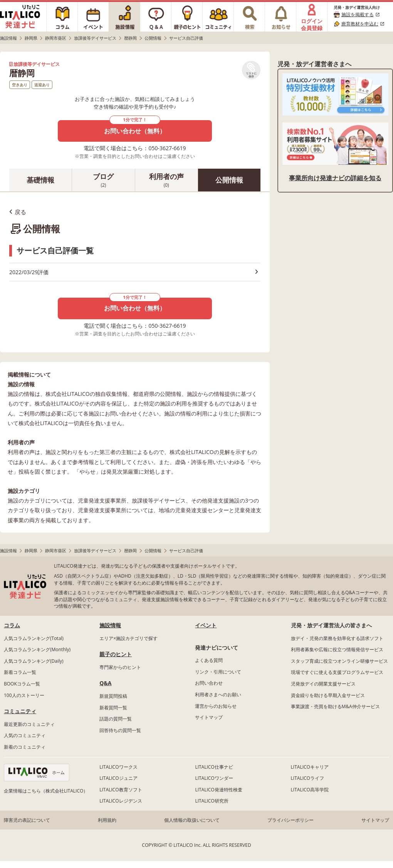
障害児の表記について (27, 820)
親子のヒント (116, 654)
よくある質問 (209, 660)
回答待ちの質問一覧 (120, 730)
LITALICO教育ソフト (121, 790)
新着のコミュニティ (25, 747)
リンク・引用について (218, 672)
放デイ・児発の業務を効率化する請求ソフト (337, 638)
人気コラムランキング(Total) (34, 638)
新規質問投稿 (113, 696)
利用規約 (107, 820)
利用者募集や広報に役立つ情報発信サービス (337, 649)
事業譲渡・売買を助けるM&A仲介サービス (335, 706)
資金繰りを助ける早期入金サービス (328, 695)
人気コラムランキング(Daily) (34, 661)
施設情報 (110, 625)
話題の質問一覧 (116, 719)
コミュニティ (20, 711)
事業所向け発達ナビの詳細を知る (335, 178)
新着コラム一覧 (20, 672)
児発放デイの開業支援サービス (323, 684)
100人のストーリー (24, 695)
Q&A (105, 683)
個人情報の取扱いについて (192, 820)
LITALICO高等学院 (310, 790)
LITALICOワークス (118, 767)
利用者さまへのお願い (218, 695)
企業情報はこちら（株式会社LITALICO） (46, 791)
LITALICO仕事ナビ (214, 767)
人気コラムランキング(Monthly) (37, 649)
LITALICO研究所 (212, 801)
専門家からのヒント (120, 667)
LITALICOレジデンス (121, 801)
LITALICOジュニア (118, 778)
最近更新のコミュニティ (29, 724)
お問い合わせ (209, 683)
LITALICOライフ (307, 778)
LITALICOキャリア (310, 767)
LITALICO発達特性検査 (218, 790)
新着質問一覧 (113, 708)
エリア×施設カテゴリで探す (128, 638)
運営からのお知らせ (216, 706)
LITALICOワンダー (214, 778)
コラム (12, 625)
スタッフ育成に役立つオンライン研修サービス (339, 661)
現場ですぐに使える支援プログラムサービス (337, 672)
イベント (206, 625)
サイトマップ (209, 717)
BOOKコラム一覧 (22, 684)
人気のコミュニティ (25, 735)
